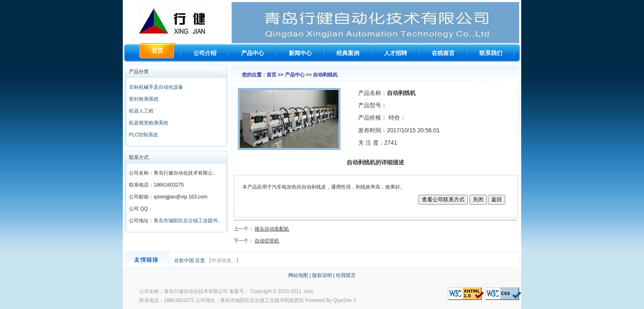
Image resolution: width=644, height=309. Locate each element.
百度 (201, 261)
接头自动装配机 (272, 229)
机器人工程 (141, 111)
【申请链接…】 (224, 261)
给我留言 (346, 275)
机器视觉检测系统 (149, 123)
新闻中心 (300, 53)
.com (308, 291)
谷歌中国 (185, 261)
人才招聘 (396, 53)
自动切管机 (267, 241)
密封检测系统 (144, 99)
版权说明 (322, 275)
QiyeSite (342, 300)
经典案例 (348, 53)
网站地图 (298, 275)
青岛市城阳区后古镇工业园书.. (187, 221)
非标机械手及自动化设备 (156, 87)
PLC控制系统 (144, 135)
